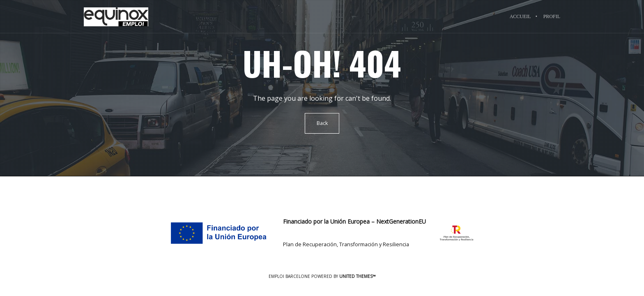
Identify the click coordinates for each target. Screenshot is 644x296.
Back (322, 123)
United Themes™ (358, 276)
